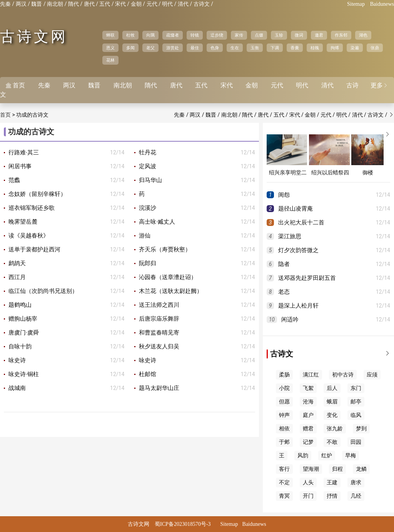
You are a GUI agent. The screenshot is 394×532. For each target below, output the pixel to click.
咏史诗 (17, 360)
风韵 (303, 456)
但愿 (284, 402)
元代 (152, 4)
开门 (308, 496)
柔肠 (284, 375)
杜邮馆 (148, 374)
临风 (356, 415)
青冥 (284, 496)
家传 (239, 35)
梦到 (361, 429)
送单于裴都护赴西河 (34, 249)
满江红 (311, 375)
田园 (356, 442)
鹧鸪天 (17, 263)
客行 (284, 469)
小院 (284, 388)
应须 (372, 375)
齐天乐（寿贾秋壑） (165, 249)
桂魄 (315, 48)
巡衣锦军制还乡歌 (32, 208)
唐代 (89, 4)
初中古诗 (343, 375)
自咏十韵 (20, 346)
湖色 (363, 35)
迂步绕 (217, 35)
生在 (235, 48)
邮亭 (356, 402)
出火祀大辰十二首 (301, 223)
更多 (379, 85)
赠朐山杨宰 (23, 319)
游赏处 (173, 48)
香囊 (295, 48)
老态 (284, 292)
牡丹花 (148, 152)
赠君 (308, 429)
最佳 (195, 48)
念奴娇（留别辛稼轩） (37, 194)
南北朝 (55, 4)
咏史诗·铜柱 (24, 374)
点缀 (259, 35)
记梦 (308, 442)
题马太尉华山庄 (159, 388)
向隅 (150, 35)
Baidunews (382, 4)
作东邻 (341, 35)
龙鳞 (361, 469)
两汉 (21, 4)
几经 (356, 496)
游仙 (145, 236)
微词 (299, 35)
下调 (275, 48)
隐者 (284, 264)
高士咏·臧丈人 (157, 222)
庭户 (308, 415)
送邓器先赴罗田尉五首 (307, 278)
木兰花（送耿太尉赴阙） (171, 291)
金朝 (136, 4)
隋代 (73, 4)
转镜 (195, 35)
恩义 (110, 48)
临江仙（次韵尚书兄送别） (43, 291)
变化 (332, 415)
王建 (332, 483)
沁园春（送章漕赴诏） (168, 277)
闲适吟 (290, 320)
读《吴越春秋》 (29, 236)
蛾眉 (332, 402)
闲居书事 (20, 166)
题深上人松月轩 (298, 306)
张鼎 (375, 48)
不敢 (332, 442)
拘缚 (335, 48)
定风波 (148, 166)
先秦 (5, 4)
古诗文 (202, 4)
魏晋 (37, 4)
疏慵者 (173, 35)
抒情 (332, 496)
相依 (284, 429)
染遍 (355, 48)
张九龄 (335, 429)
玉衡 (255, 48)
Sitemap (356, 4)
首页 (15, 85)
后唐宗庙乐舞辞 (159, 319)
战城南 (17, 388)
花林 (110, 60)
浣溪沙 (148, 208)
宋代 (120, 4)
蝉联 (110, 35)
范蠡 (14, 180)
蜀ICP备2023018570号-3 (183, 524)
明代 (167, 4)
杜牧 (130, 35)
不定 (284, 483)
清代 (183, 4)
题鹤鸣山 (20, 305)
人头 (308, 483)
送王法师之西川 (159, 305)
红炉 (327, 456)
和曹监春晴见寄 (159, 333)
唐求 (356, 483)
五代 (105, 4)
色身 (215, 48)
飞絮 (308, 388)
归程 (337, 469)
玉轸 (279, 35)
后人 (332, 388)
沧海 (308, 402)
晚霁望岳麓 (23, 222)
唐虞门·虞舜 (24, 333)
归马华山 (150, 180)
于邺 (284, 442)
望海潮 (311, 469)
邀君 (319, 35)
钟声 (284, 415)
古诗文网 (34, 37)
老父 (150, 48)
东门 (356, 388)
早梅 (351, 456)
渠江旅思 (290, 236)
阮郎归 (148, 263)
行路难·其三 (24, 152)
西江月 (17, 277)
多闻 (130, 48)
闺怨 (284, 195)
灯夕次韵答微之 (298, 250)
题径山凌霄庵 (295, 209)
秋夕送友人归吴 (159, 346)
